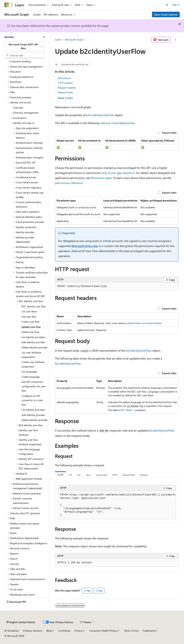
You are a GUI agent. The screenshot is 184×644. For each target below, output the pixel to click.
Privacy (79, 631)
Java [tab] (88, 475)
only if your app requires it (118, 173)
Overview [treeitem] (18, 108)
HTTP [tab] (61, 475)
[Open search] (167, 5)
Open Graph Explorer (166, 14)
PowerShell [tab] (128, 475)
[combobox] (25, 46)
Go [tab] (79, 475)
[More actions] (175, 40)
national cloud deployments (117, 123)
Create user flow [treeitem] (30, 322)
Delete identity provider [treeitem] (34, 347)
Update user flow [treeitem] (31, 327)
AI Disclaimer (11, 631)
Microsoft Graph (74, 40)
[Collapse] (44, 37)
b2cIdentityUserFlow (101, 115)
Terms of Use (131, 631)
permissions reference (69, 183)
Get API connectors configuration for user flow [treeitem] (34, 386)
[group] (117, 505)
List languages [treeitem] (29, 372)
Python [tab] (144, 475)
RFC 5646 (126, 410)
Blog (49, 631)
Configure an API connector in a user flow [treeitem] (32, 400)
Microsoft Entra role (85, 246)
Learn (58, 40)
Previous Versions (33, 631)
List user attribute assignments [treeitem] (31, 355)
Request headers (67, 88)
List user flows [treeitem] (29, 311)
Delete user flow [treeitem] (30, 332)
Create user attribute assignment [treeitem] (33, 364)
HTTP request (65, 83)
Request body (65, 92)
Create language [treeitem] (31, 377)
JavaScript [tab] (102, 475)
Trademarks (149, 631)
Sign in (176, 5)
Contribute (64, 631)
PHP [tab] (115, 475)
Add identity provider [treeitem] (33, 342)
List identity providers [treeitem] (33, 337)
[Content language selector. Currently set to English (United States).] (21, 622)
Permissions (64, 78)
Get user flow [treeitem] (29, 317)
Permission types (101, 178)
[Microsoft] (7, 5)
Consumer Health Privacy (103, 631)
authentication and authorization (144, 323)
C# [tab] (70, 475)
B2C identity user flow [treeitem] (34, 306)
